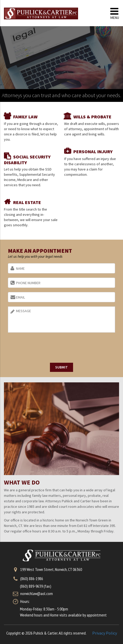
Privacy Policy (105, 633)
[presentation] (48, 348)
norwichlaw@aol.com (37, 593)
